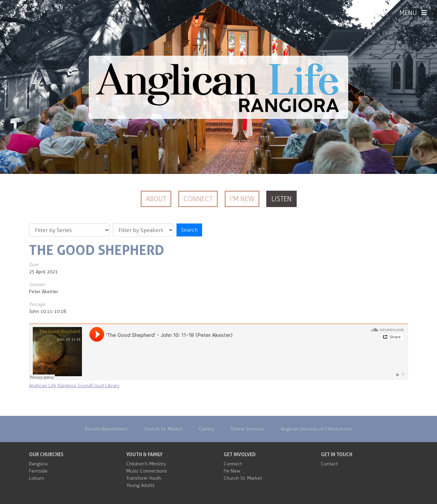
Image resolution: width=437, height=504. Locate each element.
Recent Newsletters (106, 429)
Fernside (38, 471)
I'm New (242, 199)
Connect (198, 199)
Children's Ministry (146, 464)
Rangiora (38, 464)
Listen (281, 199)
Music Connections (147, 471)
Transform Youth (144, 478)
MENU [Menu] (413, 13)
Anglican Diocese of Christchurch (316, 429)
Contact (329, 464)
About (156, 199)
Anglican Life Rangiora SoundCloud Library (74, 386)
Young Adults (140, 485)
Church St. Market (163, 429)
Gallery (206, 429)
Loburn (37, 478)
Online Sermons (248, 429)
